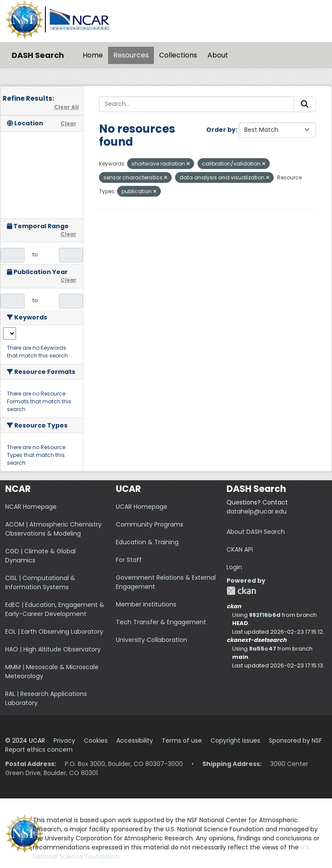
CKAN (241, 591)
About (218, 55)
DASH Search (38, 55)
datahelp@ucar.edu (257, 511)
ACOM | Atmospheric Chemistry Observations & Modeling (53, 529)
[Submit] (305, 104)
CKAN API (240, 549)
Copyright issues (235, 740)
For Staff (129, 560)
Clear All (66, 107)
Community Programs (150, 524)
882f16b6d (265, 615)
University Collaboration (152, 640)
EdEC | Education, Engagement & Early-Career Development (55, 609)
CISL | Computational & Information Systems (40, 582)
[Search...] (197, 104)
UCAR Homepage (142, 507)
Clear (69, 123)
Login (234, 567)
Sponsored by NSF (295, 740)
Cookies (96, 740)
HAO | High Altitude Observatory (53, 649)
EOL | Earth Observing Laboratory (54, 632)
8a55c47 (263, 649)
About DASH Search (256, 532)
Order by (221, 130)
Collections (178, 55)
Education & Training (147, 542)
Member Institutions (146, 604)
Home (93, 55)
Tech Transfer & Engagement (161, 622)
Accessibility (135, 740)
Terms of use (182, 740)
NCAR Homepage (31, 507)
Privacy (64, 740)
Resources (131, 55)
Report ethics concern (39, 750)
